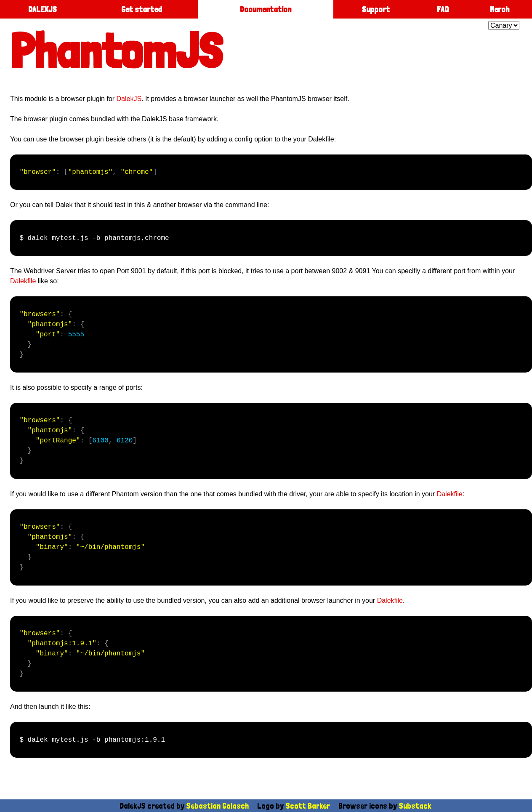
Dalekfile (23, 281)
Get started (142, 9)
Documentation (266, 9)
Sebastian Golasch (217, 806)
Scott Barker (308, 806)
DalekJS (129, 99)
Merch (500, 9)
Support (376, 9)
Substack (415, 806)
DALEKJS (43, 9)
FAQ (443, 9)
